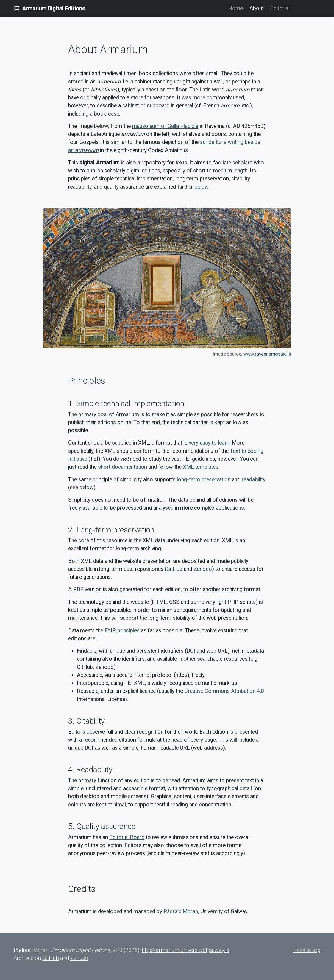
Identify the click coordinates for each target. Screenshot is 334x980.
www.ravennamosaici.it (267, 354)
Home (236, 8)
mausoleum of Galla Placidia (165, 126)
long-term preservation (204, 480)
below (201, 187)
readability (254, 480)
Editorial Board (127, 837)
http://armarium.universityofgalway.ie (185, 950)
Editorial (280, 8)
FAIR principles (122, 631)
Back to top (307, 950)
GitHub (174, 569)
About (257, 8)
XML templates (201, 467)
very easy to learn (209, 443)
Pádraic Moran (181, 911)
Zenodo (203, 569)
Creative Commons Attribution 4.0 (224, 691)
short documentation (123, 467)
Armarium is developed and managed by (116, 911)
